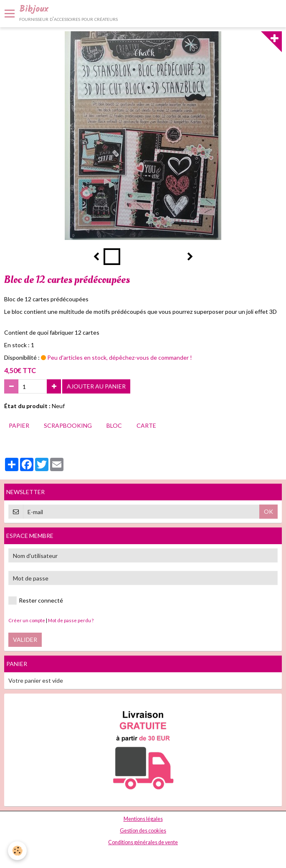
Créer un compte (27, 620)
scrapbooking (68, 425)
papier (19, 425)
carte (146, 425)
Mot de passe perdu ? (71, 620)
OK (268, 511)
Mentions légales (143, 819)
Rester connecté (36, 601)
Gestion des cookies (143, 831)
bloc (114, 425)
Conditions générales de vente (143, 842)
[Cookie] (18, 851)
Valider (25, 640)
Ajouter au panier (96, 386)
